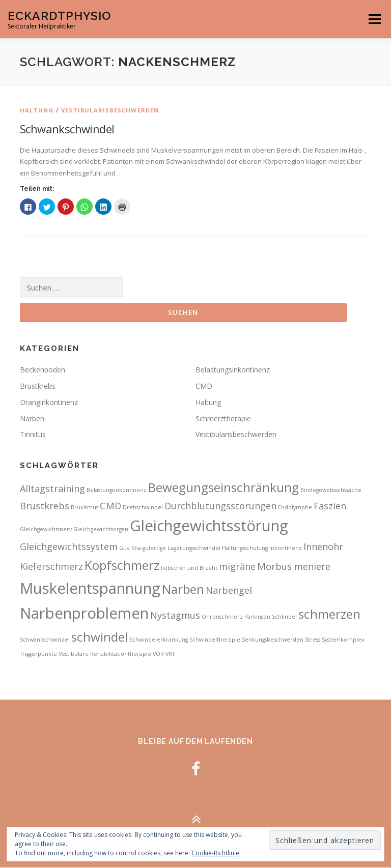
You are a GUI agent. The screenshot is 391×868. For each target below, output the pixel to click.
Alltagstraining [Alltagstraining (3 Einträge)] (52, 489)
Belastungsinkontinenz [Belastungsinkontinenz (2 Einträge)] (117, 490)
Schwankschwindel (67, 129)
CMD (204, 386)
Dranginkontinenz (49, 402)
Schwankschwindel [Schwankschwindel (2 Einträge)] (45, 640)
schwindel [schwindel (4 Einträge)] (100, 637)
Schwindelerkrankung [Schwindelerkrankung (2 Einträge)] (159, 640)
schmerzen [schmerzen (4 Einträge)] (329, 614)
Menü (374, 19)
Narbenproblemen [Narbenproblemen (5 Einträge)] (84, 614)
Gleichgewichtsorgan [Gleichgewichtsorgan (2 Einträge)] (101, 530)
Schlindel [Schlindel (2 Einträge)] (284, 617)
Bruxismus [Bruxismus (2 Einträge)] (85, 507)
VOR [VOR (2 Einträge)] (158, 654)
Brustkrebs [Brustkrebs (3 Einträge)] (45, 506)
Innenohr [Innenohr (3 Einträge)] (323, 547)
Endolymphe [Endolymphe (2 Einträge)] (295, 507)
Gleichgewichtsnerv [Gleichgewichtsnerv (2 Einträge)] (46, 530)
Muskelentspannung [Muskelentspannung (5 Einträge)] (90, 588)
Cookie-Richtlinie (215, 853)
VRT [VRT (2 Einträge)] (170, 654)
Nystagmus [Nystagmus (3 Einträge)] (175, 616)
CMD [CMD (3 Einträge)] (110, 506)
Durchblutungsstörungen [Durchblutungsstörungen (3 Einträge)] (220, 506)
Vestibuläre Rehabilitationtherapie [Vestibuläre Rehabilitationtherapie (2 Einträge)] (105, 654)
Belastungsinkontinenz (233, 370)
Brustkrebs (38, 386)
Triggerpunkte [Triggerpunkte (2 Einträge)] (38, 654)
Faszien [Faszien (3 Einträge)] (330, 506)
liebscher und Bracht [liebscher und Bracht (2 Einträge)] (189, 568)
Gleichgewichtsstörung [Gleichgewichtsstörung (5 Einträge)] (209, 526)
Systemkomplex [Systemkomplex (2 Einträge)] (343, 640)
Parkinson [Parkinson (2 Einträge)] (257, 617)
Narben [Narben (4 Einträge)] (183, 589)
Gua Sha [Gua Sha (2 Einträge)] (130, 548)
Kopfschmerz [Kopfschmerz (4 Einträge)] (122, 566)
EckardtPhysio (59, 16)
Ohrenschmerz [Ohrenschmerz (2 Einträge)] (222, 617)
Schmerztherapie (223, 418)
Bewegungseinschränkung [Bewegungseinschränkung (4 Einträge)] (224, 488)
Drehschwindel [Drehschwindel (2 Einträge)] (143, 507)
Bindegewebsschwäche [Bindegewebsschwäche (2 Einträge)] (331, 490)
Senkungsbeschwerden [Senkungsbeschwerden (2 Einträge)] (273, 640)
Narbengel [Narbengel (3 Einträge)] (229, 590)
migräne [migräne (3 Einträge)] (237, 567)
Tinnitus (33, 435)
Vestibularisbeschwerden (110, 110)
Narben (32, 418)
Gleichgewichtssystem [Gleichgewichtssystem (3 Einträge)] (69, 547)
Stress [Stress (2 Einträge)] (313, 640)
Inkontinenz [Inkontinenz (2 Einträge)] (286, 548)
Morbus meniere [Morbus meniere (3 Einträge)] (294, 567)
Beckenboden (43, 370)
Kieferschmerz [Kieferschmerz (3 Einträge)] (51, 567)
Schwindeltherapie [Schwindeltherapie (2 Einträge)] (215, 640)
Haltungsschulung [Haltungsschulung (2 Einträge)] (245, 548)
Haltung (37, 110)
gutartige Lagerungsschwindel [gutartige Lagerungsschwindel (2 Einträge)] (181, 548)
